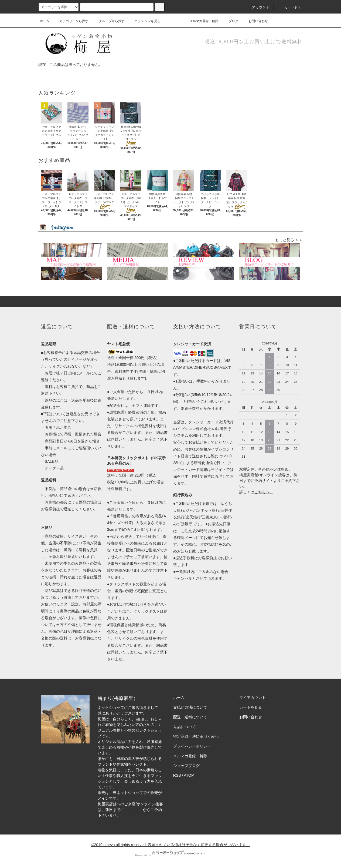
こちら (260, 492)
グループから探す (108, 21)
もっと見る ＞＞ (289, 240)
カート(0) (289, 7)
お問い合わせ (255, 21)
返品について (185, 727)
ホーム (45, 21)
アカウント (258, 7)
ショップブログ (186, 766)
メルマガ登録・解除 (201, 21)
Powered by (170, 855)
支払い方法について (190, 707)
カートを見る (251, 707)
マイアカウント (253, 698)
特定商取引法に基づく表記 (196, 736)
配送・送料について (190, 717)
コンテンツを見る (144, 21)
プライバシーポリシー (192, 746)
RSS (177, 775)
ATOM (189, 775)
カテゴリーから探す (71, 21)
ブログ (230, 21)
